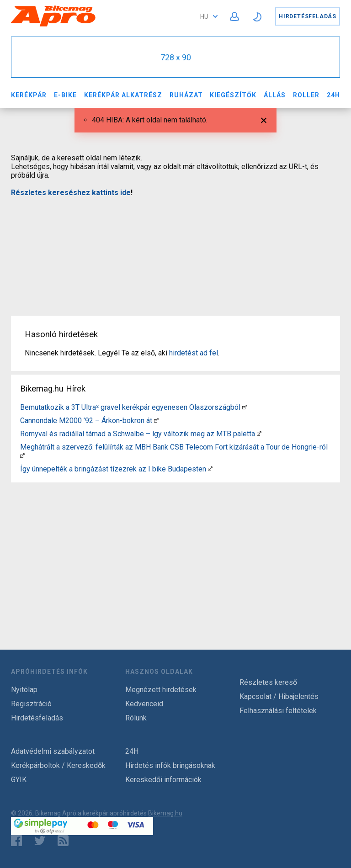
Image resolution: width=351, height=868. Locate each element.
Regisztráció (31, 704)
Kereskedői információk (163, 780)
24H (333, 95)
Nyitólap (24, 690)
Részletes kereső (268, 682)
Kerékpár (29, 95)
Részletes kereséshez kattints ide (71, 193)
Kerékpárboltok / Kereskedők (58, 765)
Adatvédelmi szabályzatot (53, 751)
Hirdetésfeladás (308, 16)
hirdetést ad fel (194, 353)
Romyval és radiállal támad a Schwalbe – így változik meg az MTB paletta (138, 434)
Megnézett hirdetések (161, 690)
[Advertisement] (175, 251)
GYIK (19, 780)
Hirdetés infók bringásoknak (170, 765)
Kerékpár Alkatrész (123, 95)
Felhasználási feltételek (278, 711)
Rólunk (136, 718)
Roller (306, 95)
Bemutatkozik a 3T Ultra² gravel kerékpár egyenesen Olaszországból (130, 407)
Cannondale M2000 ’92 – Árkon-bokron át (86, 421)
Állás (275, 95)
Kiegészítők (233, 95)
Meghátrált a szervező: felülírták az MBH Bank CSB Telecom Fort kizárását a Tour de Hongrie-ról (174, 447)
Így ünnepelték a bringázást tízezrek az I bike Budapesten (113, 469)
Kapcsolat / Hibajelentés (279, 696)
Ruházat (186, 95)
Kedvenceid (144, 704)
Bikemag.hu (165, 813)
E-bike (65, 95)
